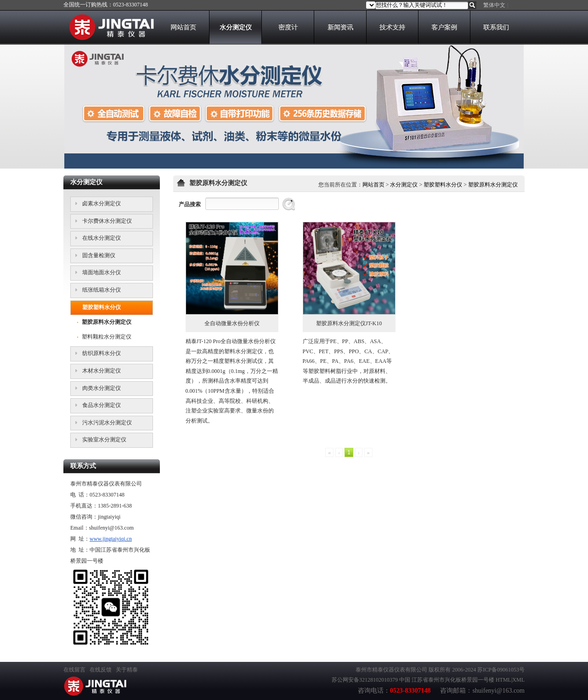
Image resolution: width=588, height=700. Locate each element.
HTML (503, 680)
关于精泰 (127, 670)
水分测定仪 (404, 185)
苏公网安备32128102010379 (365, 680)
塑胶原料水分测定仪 (493, 185)
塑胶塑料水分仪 (443, 185)
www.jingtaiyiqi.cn (111, 539)
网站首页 (373, 185)
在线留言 (74, 670)
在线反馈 (101, 670)
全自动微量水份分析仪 (232, 323)
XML (518, 680)
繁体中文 (494, 5)
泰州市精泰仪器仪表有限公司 (391, 670)
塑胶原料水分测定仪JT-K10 (349, 323)
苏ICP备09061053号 (501, 670)
